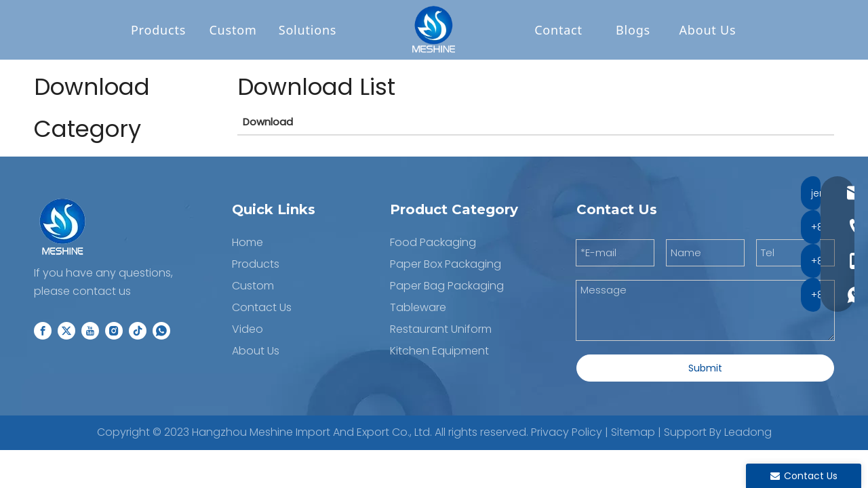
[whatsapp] (161, 331)
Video (248, 330)
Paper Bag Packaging (447, 286)
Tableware (418, 308)
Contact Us (262, 308)
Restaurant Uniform (441, 330)
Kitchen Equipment (439, 351)
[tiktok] (138, 331)
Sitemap (633, 433)
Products (158, 30)
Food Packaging (433, 243)
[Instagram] (114, 331)
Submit (705, 369)
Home (248, 243)
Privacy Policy (567, 433)
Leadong (748, 433)
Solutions (308, 30)
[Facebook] (43, 331)
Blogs (633, 30)
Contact (558, 30)
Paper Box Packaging (446, 265)
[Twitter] (66, 331)
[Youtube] (90, 331)
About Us (708, 30)
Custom (233, 30)
